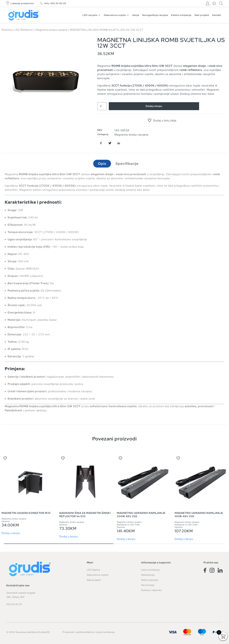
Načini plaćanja (150, 580)
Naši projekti (202, 15)
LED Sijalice (94, 570)
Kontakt (217, 15)
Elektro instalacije (181, 15)
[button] (101, 143)
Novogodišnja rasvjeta (155, 15)
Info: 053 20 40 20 (55, 3)
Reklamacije (148, 575)
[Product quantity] (102, 106)
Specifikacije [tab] (127, 164)
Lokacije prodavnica (22, 3)
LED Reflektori (24, 30)
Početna (7, 30)
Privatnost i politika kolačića (78, 632)
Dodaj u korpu (155, 106)
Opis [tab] (102, 164)
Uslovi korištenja (150, 570)
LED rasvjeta (92, 15)
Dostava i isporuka (151, 590)
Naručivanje (148, 585)
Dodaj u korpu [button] (11, 533)
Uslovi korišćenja (105, 632)
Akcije (136, 15)
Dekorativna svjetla (116, 15)
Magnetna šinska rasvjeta (52, 30)
